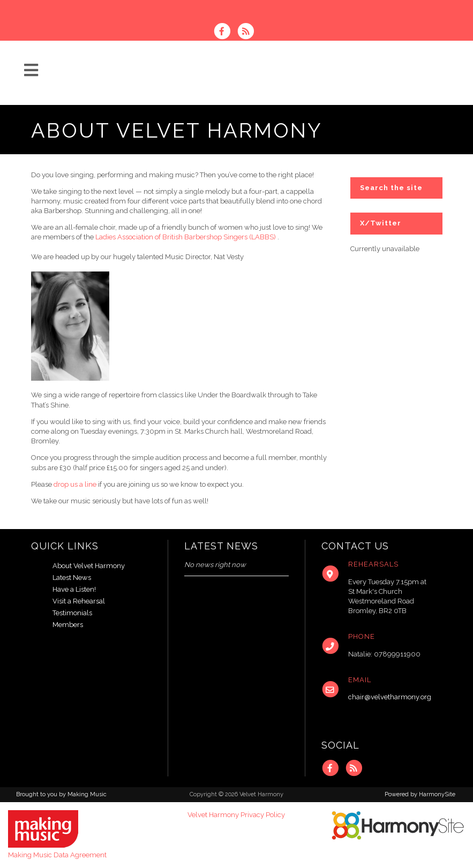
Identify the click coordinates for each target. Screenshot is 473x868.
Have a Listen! (74, 589)
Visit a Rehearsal (79, 601)
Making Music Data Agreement (57, 855)
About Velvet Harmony (89, 566)
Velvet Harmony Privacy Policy (236, 815)
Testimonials (72, 613)
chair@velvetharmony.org (390, 697)
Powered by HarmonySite (420, 794)
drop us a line (75, 484)
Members (68, 625)
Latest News (72, 578)
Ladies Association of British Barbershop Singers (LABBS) (186, 237)
